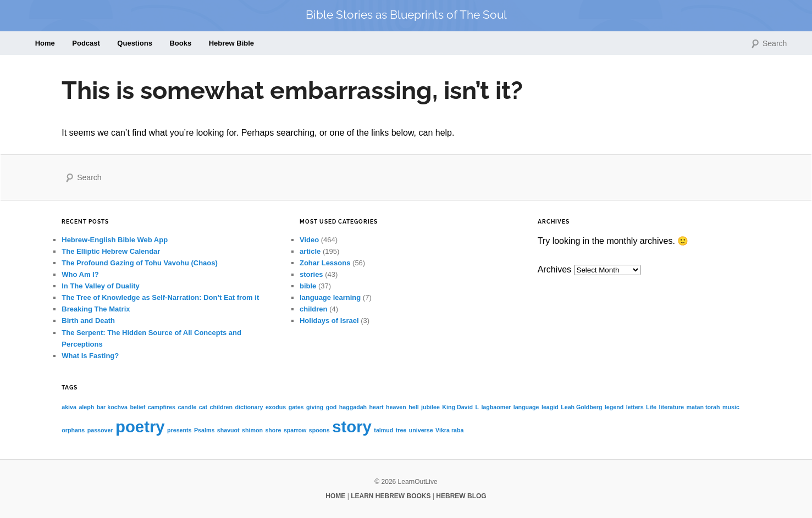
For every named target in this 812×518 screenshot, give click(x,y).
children (314, 309)
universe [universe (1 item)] (421, 430)
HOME (335, 496)
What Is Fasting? (90, 356)
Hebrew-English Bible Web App (115, 240)
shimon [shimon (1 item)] (252, 430)
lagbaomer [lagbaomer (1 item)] (496, 407)
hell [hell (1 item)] (413, 407)
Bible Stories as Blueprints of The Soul (406, 15)
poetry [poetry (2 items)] (140, 427)
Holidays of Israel (329, 321)
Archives (554, 269)
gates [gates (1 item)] (296, 407)
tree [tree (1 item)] (401, 430)
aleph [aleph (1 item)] (86, 407)
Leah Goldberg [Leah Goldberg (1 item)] (581, 407)
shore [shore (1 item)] (273, 430)
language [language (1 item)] (526, 407)
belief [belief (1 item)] (137, 407)
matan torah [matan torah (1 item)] (703, 407)
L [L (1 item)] (477, 407)
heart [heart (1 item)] (377, 407)
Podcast (86, 43)
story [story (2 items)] (352, 427)
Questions (135, 43)
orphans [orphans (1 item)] (73, 430)
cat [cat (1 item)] (203, 407)
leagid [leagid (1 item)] (550, 407)
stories (311, 274)
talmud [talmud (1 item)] (383, 430)
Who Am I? (80, 274)
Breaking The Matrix (96, 309)
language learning (330, 297)
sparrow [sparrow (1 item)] (295, 430)
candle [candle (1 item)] (187, 407)
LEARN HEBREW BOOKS (391, 496)
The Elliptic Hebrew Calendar (111, 251)
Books (180, 43)
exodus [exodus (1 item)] (276, 407)
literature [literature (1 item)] (672, 407)
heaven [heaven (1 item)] (396, 407)
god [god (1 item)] (332, 407)
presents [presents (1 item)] (179, 430)
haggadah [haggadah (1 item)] (353, 407)
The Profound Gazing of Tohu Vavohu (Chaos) (140, 263)
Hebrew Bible (231, 43)
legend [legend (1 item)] (614, 407)
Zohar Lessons (325, 263)
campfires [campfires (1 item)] (162, 407)
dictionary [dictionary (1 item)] (249, 407)
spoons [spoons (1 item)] (319, 430)
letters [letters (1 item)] (635, 407)
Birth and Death (88, 321)
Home (45, 43)
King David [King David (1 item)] (457, 407)
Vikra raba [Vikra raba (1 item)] (449, 430)
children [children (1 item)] (221, 407)
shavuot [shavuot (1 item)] (228, 430)
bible (308, 286)
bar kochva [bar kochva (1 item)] (112, 407)
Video (309, 240)
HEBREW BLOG (461, 496)
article (310, 251)
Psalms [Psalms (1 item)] (204, 430)
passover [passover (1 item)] (100, 430)
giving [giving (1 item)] (315, 407)
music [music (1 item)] (731, 407)
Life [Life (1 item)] (651, 407)
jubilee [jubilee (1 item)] (430, 407)
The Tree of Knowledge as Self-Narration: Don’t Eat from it (160, 297)
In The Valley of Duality (101, 286)
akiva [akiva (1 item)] (69, 407)
